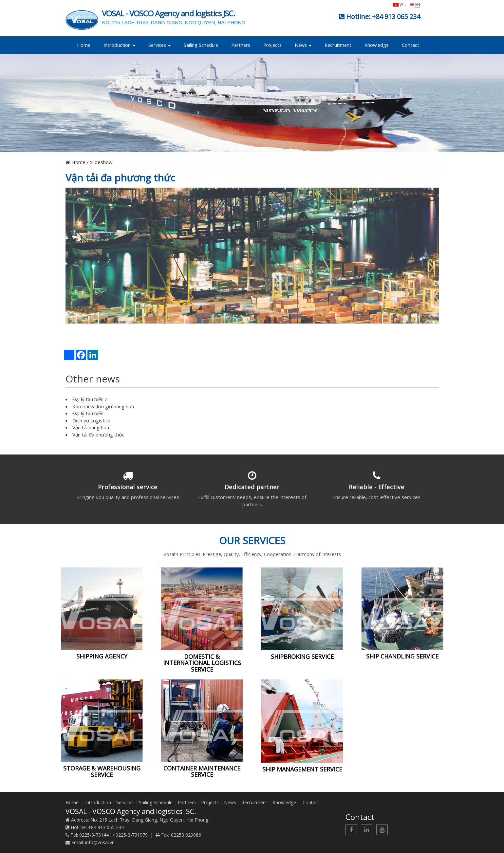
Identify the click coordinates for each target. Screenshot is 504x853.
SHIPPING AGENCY (102, 657)
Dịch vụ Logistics (91, 420)
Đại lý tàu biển (88, 413)
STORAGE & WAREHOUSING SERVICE (102, 772)
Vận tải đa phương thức (120, 178)
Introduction (119, 45)
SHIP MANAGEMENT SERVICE (302, 770)
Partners (241, 45)
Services (159, 45)
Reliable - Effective (376, 487)
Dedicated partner (252, 487)
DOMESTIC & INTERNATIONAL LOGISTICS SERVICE (202, 663)
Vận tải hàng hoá (91, 427)
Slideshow (101, 162)
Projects (272, 45)
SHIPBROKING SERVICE (302, 657)
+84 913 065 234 (396, 17)
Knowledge (377, 45)
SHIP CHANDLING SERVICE (402, 657)
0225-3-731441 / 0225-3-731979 (113, 835)
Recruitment (338, 45)
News (303, 45)
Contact (411, 45)
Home (84, 45)
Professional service (128, 487)
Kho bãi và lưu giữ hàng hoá (103, 406)
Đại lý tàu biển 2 (90, 399)
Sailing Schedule (201, 45)
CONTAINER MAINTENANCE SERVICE (202, 771)
